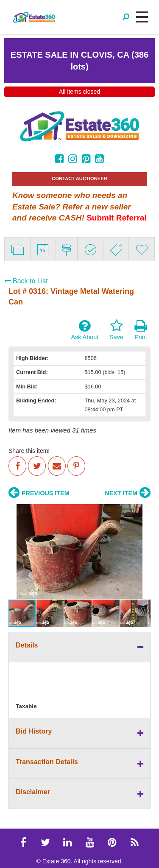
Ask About (85, 330)
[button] (16, 551)
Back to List (26, 281)
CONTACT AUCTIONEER (79, 179)
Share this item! (29, 451)
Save (116, 330)
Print (141, 330)
